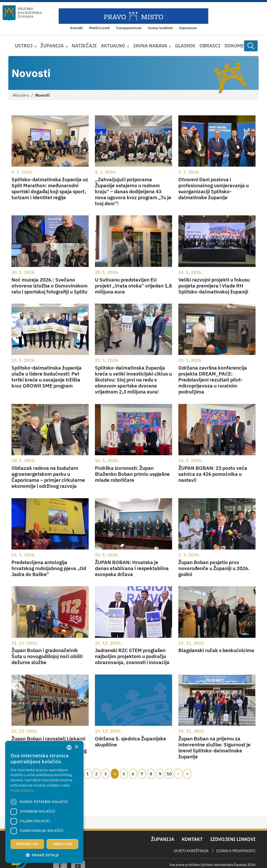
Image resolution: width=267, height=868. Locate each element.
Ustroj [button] (24, 46)
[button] (44, 855)
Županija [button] (52, 46)
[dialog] (44, 802)
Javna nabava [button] (150, 46)
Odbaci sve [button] (62, 844)
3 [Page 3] (106, 774)
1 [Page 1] (88, 774)
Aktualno (21, 95)
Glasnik (185, 46)
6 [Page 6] (133, 774)
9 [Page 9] (160, 774)
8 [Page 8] (151, 774)
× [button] (76, 747)
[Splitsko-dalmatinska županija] (22, 13)
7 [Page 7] (142, 774)
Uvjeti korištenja (191, 851)
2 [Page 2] (96, 774)
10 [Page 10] (169, 774)
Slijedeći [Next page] (178, 774)
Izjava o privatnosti (236, 851)
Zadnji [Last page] (187, 774)
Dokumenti (238, 46)
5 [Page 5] (124, 774)
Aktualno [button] (113, 46)
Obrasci (210, 46)
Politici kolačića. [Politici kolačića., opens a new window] (23, 791)
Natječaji (84, 46)
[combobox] (69, 747)
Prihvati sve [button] (27, 844)
